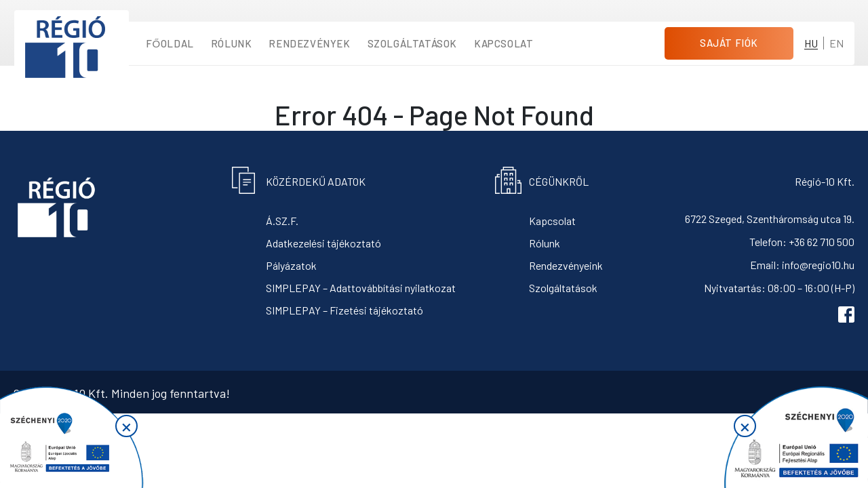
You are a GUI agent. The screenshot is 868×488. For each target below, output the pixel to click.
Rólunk (232, 43)
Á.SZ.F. (282, 221)
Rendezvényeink (566, 265)
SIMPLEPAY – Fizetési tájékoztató (344, 310)
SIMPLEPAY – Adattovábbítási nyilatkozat (361, 288)
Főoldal (170, 43)
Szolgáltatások (412, 43)
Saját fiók (729, 43)
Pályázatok (291, 265)
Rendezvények (309, 43)
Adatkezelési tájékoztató (323, 243)
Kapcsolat (504, 43)
